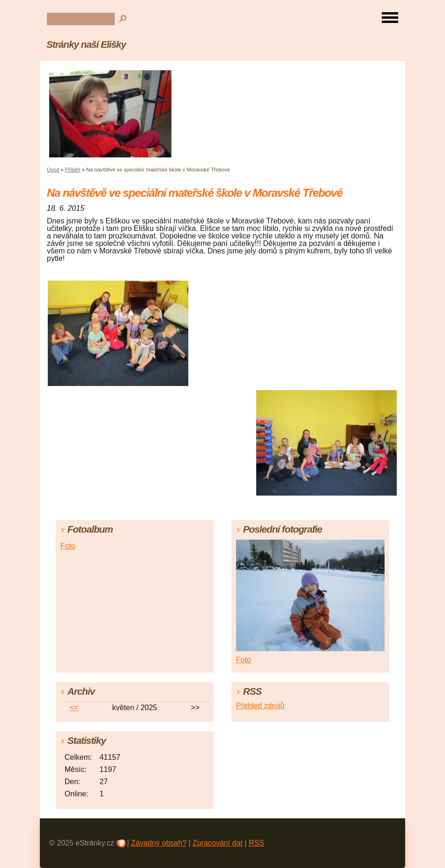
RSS (256, 843)
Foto (68, 546)
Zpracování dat (218, 843)
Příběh (73, 170)
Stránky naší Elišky (86, 44)
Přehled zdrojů (260, 706)
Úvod (53, 170)
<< (74, 708)
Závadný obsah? (159, 843)
